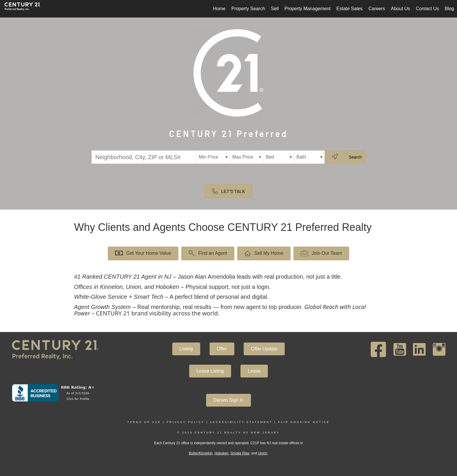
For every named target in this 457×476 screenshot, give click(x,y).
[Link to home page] (25, 9)
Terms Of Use (144, 422)
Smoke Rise (240, 453)
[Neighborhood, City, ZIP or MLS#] (144, 157)
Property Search (248, 9)
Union (262, 453)
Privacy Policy (186, 422)
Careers (377, 9)
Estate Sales (349, 9)
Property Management (307, 9)
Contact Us (427, 9)
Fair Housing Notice (304, 422)
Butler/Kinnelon (201, 453)
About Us (400, 9)
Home (219, 9)
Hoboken (222, 453)
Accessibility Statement (241, 422)
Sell (275, 9)
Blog (449, 9)
